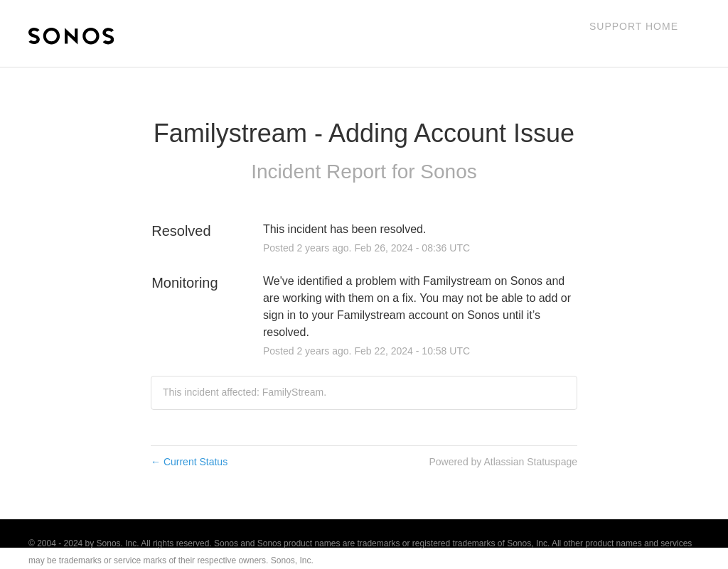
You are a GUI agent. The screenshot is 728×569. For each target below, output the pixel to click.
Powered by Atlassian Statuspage (503, 462)
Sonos (448, 172)
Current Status (189, 462)
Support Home (634, 26)
